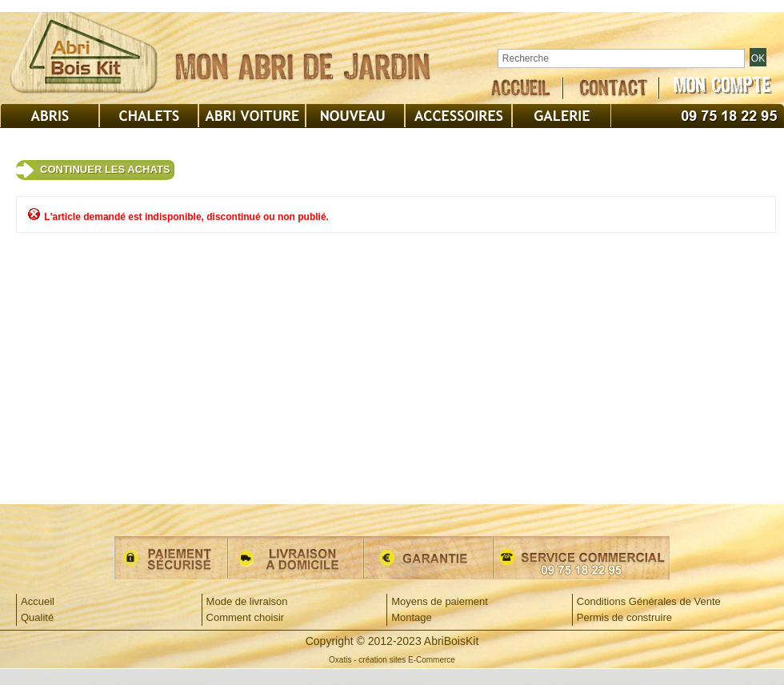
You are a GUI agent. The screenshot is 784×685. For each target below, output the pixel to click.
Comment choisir (246, 617)
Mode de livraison (247, 601)
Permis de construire (624, 617)
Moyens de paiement (440, 601)
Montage (412, 617)
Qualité (37, 617)
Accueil (38, 601)
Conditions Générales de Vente (649, 601)
